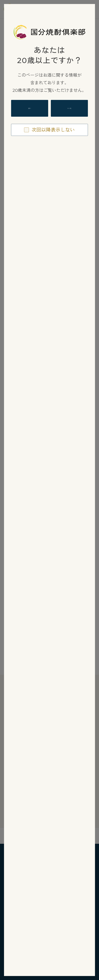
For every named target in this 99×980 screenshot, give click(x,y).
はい (30, 108)
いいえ (69, 108)
